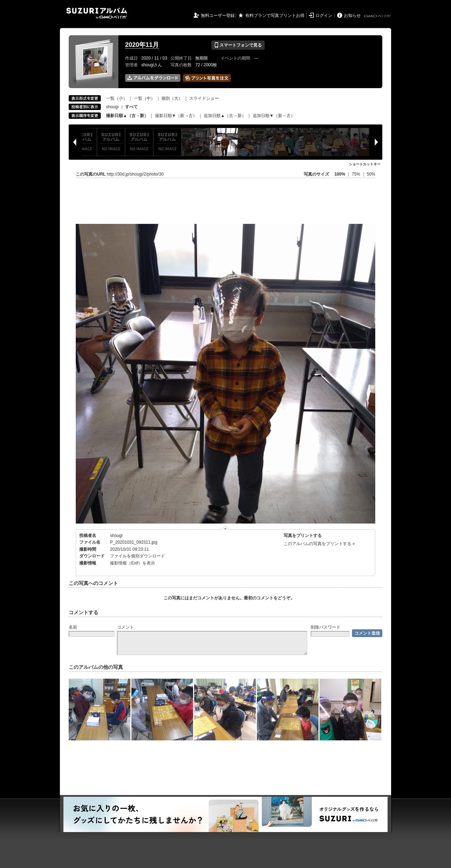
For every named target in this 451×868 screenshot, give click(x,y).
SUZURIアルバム (97, 13)
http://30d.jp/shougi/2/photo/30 (135, 174)
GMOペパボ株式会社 (378, 16)
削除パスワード (326, 627)
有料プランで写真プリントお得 (275, 16)
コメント (125, 627)
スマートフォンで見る (238, 45)
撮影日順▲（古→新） (127, 116)
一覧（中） (144, 98)
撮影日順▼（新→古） (176, 116)
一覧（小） (117, 98)
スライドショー (204, 98)
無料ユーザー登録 (218, 16)
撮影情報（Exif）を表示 (132, 563)
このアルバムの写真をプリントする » (319, 544)
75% (356, 174)
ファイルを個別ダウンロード (137, 556)
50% (371, 174)
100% (340, 174)
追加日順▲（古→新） (225, 116)
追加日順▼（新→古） (274, 116)
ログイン (324, 16)
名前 (73, 627)
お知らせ (352, 16)
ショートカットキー (365, 164)
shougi (112, 107)
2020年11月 (142, 45)
